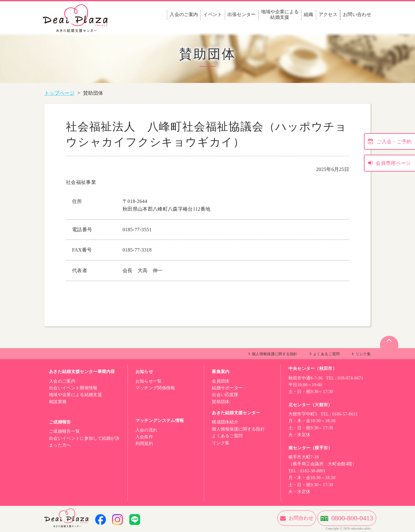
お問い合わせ (357, 14)
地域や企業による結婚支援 (280, 14)
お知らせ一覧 (149, 381)
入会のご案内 (184, 14)
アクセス (328, 14)
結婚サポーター (227, 388)
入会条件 (144, 437)
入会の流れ (147, 430)
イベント (213, 14)
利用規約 (144, 444)
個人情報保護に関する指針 (275, 354)
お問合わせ (267, 518)
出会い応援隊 (225, 395)
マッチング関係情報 (155, 388)
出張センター (242, 14)
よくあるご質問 (326, 354)
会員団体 (221, 381)
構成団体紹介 (225, 422)
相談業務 (58, 402)
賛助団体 (221, 402)
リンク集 (363, 354)
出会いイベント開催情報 (73, 388)
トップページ (59, 93)
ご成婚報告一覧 (64, 431)
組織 (309, 14)
